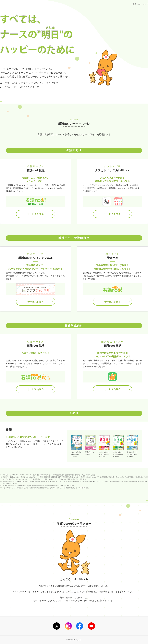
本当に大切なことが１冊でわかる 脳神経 (118, 454)
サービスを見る (36, 214)
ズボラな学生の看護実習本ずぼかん (76, 454)
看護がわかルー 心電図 (91, 453)
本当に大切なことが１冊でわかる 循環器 (104, 454)
